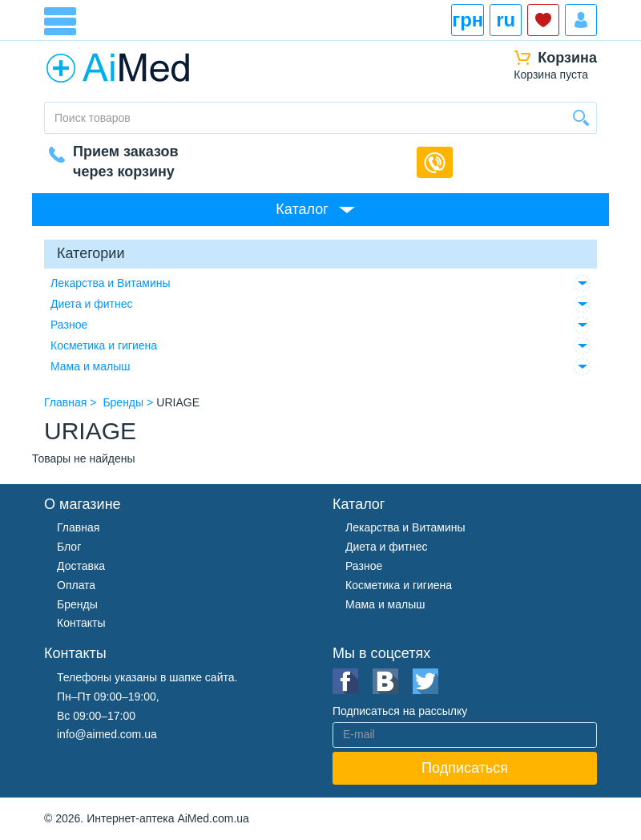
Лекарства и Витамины (111, 283)
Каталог (302, 209)
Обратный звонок (435, 162)
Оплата (76, 585)
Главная (78, 527)
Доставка (81, 566)
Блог (69, 547)
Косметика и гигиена (104, 345)
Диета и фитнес (92, 304)
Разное (69, 325)
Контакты (81, 623)
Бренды (77, 604)
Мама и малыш (91, 366)
